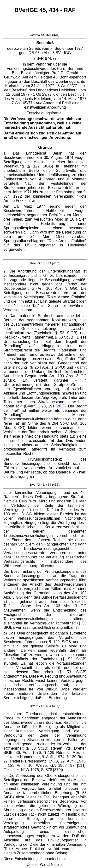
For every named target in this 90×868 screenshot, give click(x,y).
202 (60, 406)
